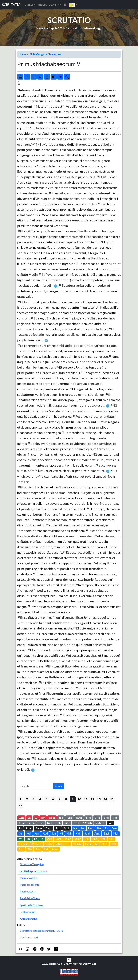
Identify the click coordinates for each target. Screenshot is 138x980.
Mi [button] (61, 833)
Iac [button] (97, 844)
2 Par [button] (32, 823)
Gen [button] (21, 818)
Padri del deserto (30, 885)
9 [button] (73, 799)
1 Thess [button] (23, 844)
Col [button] (111, 839)
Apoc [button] (55, 849)
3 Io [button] (38, 849)
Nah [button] (69, 833)
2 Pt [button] (114, 844)
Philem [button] (77, 844)
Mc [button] (28, 839)
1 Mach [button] (87, 823)
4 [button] (40, 799)
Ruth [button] (79, 818)
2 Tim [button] (59, 844)
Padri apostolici (29, 878)
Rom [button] (58, 839)
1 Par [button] (22, 823)
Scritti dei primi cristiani (33, 871)
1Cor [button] (68, 839)
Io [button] (42, 839)
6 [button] (53, 799)
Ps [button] (20, 828)
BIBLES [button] (29, 5)
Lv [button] (36, 818)
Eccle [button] (39, 828)
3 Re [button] (106, 818)
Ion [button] (54, 833)
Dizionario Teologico (32, 864)
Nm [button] (43, 818)
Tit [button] (68, 844)
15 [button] (112, 799)
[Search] (36, 786)
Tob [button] (58, 823)
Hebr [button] (88, 844)
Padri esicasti (27, 891)
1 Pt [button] (105, 844)
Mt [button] (21, 839)
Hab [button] (78, 833)
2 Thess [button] (37, 844)
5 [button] (46, 799)
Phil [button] (103, 839)
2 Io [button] (29, 849)
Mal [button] (116, 833)
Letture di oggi (92, 28)
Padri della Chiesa (30, 898)
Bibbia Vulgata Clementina (45, 54)
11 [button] (86, 799)
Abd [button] (45, 833)
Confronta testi (29, 937)
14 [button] (105, 799)
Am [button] (37, 833)
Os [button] (21, 833)
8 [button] (66, 799)
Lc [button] (36, 839)
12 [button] (92, 799)
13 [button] (99, 799)
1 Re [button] (88, 818)
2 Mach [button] (100, 823)
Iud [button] (46, 849)
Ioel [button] (29, 833)
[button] (73, 5)
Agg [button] (97, 833)
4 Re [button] (115, 818)
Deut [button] (52, 818)
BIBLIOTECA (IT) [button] (48, 5)
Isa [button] (75, 828)
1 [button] (20, 799)
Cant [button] (49, 828)
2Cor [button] (78, 839)
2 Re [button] (97, 818)
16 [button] (21, 806)
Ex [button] (29, 818)
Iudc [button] (69, 818)
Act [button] (50, 839)
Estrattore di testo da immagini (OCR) (41, 931)
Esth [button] (76, 823)
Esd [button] (41, 823)
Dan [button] (114, 828)
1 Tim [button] (49, 844)
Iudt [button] (67, 823)
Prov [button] (29, 828)
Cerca (58, 786)
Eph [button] (95, 839)
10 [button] (79, 799)
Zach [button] (107, 833)
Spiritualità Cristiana (31, 905)
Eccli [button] (67, 828)
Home (22, 54)
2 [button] (27, 799)
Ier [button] (83, 828)
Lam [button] (91, 828)
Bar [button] (99, 828)
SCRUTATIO (11, 5)
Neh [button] (50, 823)
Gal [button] (87, 839)
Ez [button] (107, 828)
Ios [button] (61, 818)
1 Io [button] (21, 849)
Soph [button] (87, 833)
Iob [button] (110, 823)
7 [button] (60, 799)
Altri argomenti (29, 919)
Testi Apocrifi (28, 912)
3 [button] (33, 799)
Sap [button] (58, 828)
